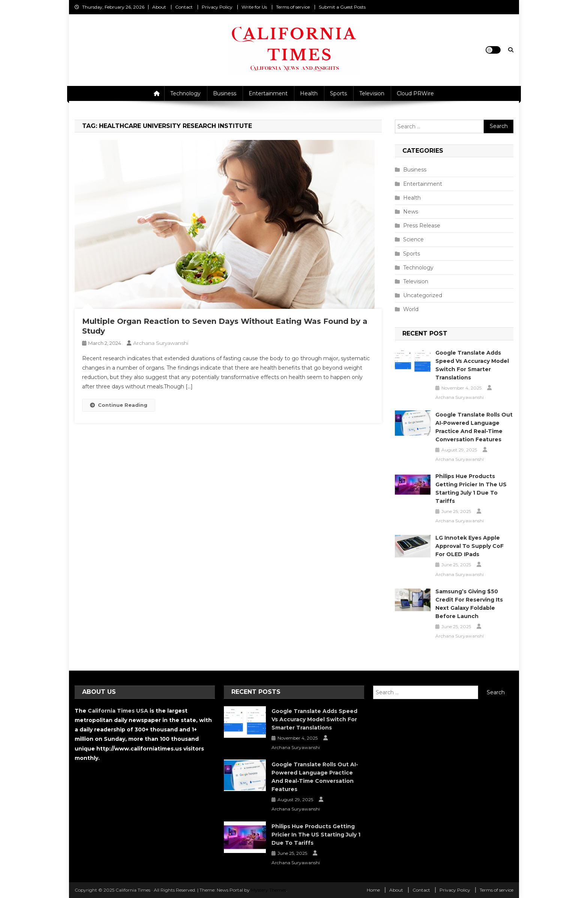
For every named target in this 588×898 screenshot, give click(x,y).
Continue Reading (119, 405)
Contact (184, 7)
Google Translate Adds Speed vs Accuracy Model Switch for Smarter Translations (472, 365)
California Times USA (118, 711)
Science (413, 239)
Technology (185, 93)
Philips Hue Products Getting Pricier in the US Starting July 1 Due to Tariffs (471, 489)
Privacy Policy (217, 7)
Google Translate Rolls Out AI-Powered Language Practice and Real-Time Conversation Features (474, 427)
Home (373, 890)
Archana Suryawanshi (161, 343)
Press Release (422, 226)
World (411, 309)
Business (225, 93)
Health (309, 93)
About (159, 7)
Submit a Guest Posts (342, 7)
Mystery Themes (268, 890)
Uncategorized (423, 295)
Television (372, 93)
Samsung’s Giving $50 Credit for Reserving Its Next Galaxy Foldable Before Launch (469, 604)
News (411, 212)
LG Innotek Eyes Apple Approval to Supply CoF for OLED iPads (469, 546)
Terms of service (293, 7)
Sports (338, 93)
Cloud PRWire (415, 93)
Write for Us (254, 7)
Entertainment (268, 93)
